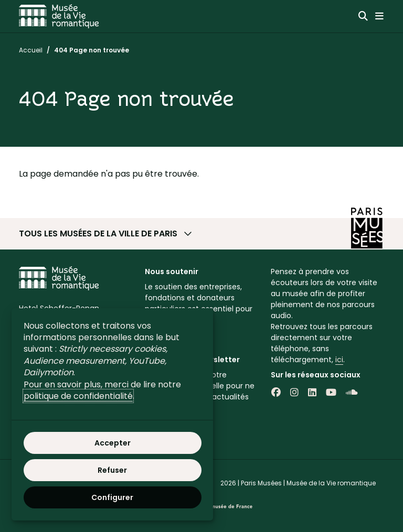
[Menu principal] (379, 16)
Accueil (31, 50)
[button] (201, 234)
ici (339, 360)
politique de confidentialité (78, 396)
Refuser (112, 470)
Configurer (112, 497)
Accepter (113, 443)
